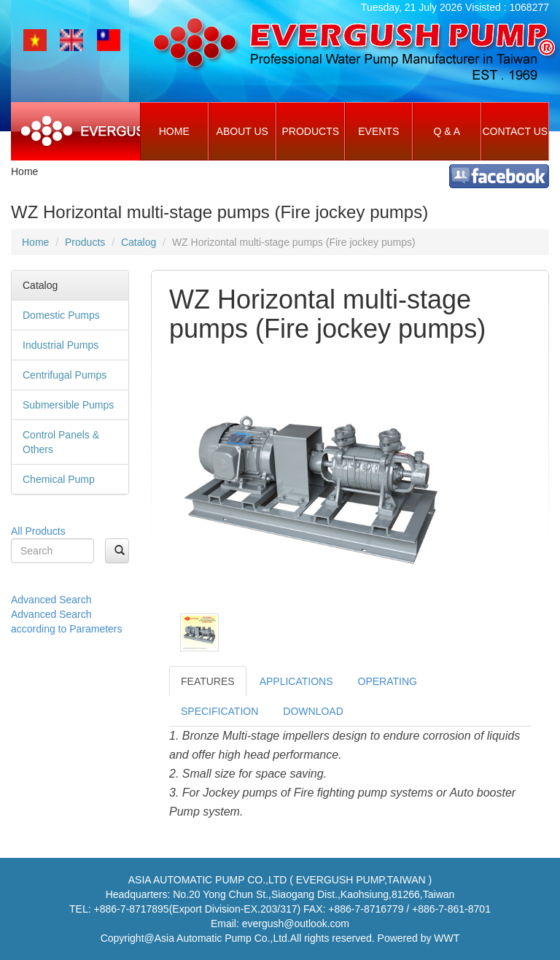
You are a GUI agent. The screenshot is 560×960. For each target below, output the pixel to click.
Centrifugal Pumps (65, 375)
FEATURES (208, 681)
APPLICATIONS (296, 681)
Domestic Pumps (61, 315)
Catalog (139, 242)
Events (378, 131)
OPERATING (388, 681)
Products (310, 131)
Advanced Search (51, 600)
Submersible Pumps (68, 405)
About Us (242, 131)
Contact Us (515, 131)
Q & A (447, 131)
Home (174, 131)
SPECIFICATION (219, 711)
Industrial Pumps (61, 345)
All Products (38, 531)
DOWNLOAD (313, 711)
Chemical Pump (59, 479)
